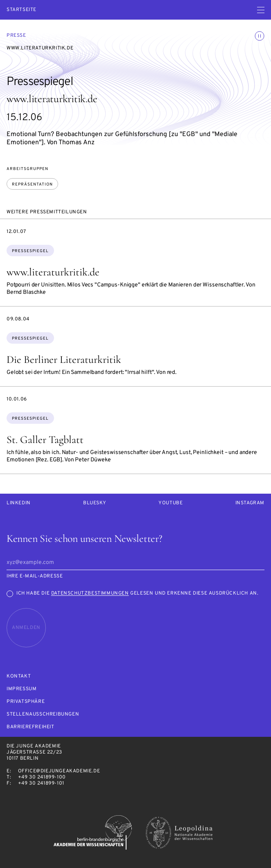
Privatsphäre (26, 702)
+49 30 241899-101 (41, 783)
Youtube (171, 503)
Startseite (21, 10)
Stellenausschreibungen (43, 715)
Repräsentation (32, 185)
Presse (16, 36)
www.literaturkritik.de (53, 272)
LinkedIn (19, 503)
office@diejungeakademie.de (59, 771)
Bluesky (95, 503)
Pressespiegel (30, 251)
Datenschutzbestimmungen (90, 593)
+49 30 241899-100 (42, 777)
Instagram (250, 503)
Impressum (21, 689)
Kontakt (19, 677)
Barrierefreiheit (30, 727)
